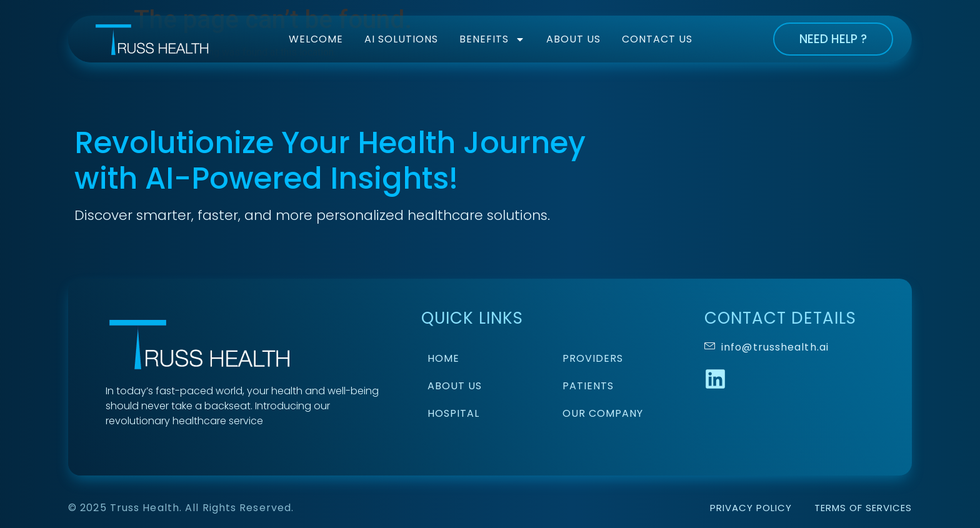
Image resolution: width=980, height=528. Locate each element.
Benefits (492, 39)
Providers (593, 358)
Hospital (453, 413)
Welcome (316, 39)
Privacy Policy (751, 508)
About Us (573, 39)
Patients (588, 386)
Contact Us (657, 39)
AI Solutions (401, 39)
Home (443, 358)
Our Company (603, 413)
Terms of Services (863, 508)
